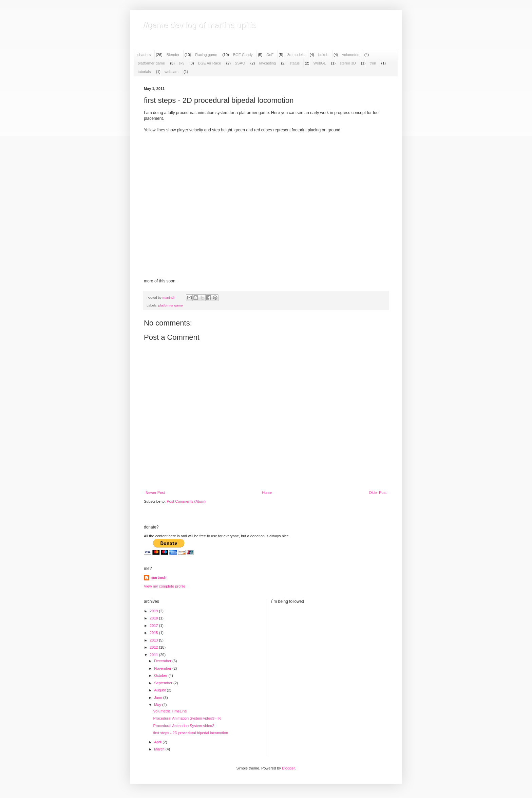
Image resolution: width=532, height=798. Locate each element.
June (159, 698)
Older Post (378, 493)
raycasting (267, 63)
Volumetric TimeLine (170, 711)
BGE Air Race (210, 63)
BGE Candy (243, 55)
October (161, 675)
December (163, 661)
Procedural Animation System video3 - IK (187, 718)
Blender (173, 55)
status (295, 63)
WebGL (320, 63)
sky (182, 63)
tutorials (144, 72)
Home (267, 493)
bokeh (323, 55)
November (163, 668)
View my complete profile (165, 586)
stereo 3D (348, 63)
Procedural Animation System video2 (184, 726)
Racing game (206, 55)
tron (373, 63)
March (160, 749)
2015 (154, 633)
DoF (270, 55)
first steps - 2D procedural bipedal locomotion (191, 733)
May (158, 705)
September (164, 683)
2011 (154, 655)
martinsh (158, 577)
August (160, 690)
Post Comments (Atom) (186, 501)
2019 (154, 611)
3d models (296, 55)
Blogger (288, 768)
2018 (154, 618)
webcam (172, 72)
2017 (154, 626)
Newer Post (155, 493)
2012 (154, 647)
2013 (154, 640)
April (158, 742)
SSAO (240, 63)
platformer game (151, 63)
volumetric (350, 55)
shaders (144, 55)
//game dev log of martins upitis (200, 26)
